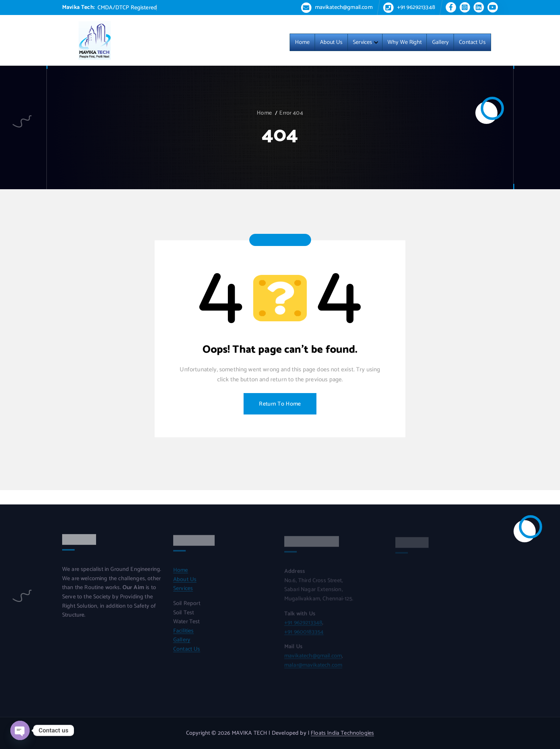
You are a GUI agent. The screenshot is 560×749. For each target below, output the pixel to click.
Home (302, 42)
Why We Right (405, 42)
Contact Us (472, 42)
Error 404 (291, 113)
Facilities (184, 634)
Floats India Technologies (342, 733)
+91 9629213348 (416, 7)
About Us (331, 42)
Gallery (441, 42)
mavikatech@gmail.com (344, 7)
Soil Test (184, 616)
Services (362, 42)
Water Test (187, 625)
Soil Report (187, 607)
